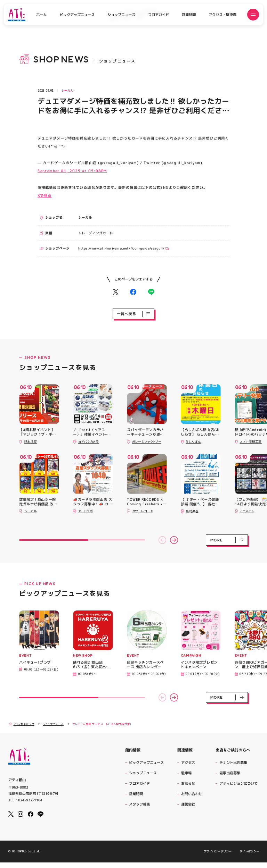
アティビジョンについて (239, 783)
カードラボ (86, 511)
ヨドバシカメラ (89, 442)
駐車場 (186, 773)
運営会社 (189, 804)
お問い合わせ (192, 794)
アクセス (188, 762)
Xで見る (44, 195)
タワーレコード (143, 511)
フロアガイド (159, 15)
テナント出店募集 (233, 762)
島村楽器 (192, 511)
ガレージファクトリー (147, 442)
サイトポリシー (249, 857)
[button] (163, 540)
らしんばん (193, 442)
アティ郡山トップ (22, 724)
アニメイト (247, 511)
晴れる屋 (31, 442)
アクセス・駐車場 (222, 15)
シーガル (67, 90)
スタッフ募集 (139, 804)
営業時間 (189, 15)
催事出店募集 (230, 773)
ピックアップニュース (77, 15)
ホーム (41, 15)
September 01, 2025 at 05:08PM (72, 170)
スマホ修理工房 (251, 442)
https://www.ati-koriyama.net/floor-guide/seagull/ (123, 248)
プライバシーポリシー (218, 857)
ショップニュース (121, 15)
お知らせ (188, 783)
